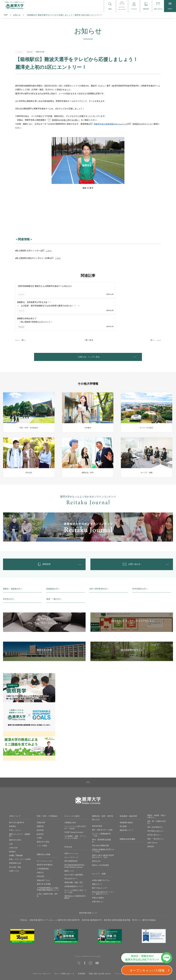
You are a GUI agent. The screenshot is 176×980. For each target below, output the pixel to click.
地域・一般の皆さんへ (156, 811)
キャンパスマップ (71, 830)
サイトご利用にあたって (64, 946)
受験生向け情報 (44, 827)
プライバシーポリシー (42, 946)
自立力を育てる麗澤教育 (74, 847)
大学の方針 (13, 820)
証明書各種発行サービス (74, 859)
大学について (15, 788)
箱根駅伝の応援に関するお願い (65, 120)
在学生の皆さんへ (154, 807)
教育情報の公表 (15, 835)
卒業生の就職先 (98, 870)
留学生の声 (96, 834)
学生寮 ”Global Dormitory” (74, 805)
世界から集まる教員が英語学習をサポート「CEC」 (103, 829)
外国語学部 (41, 795)
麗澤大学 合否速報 (44, 856)
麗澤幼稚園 (117, 892)
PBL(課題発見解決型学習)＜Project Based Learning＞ (75, 838)
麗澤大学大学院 (65, 892)
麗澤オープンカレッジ (48, 892)
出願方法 (40, 845)
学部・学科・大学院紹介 (47, 788)
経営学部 (40, 806)
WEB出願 (40, 849)
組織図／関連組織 (16, 828)
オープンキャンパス (44, 833)
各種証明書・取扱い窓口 (74, 855)
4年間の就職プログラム (101, 853)
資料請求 (151, 819)
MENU (170, 6)
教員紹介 (13, 824)
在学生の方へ (9, 571)
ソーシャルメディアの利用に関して (129, 946)
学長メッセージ (15, 803)
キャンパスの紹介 (72, 788)
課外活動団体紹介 (71, 834)
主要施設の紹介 (70, 795)
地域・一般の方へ (54, 571)
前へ (23, 307)
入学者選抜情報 (43, 841)
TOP (6, 15)
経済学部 (40, 803)
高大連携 (123, 799)
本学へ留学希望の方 (155, 799)
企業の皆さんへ (98, 874)
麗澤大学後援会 (149, 892)
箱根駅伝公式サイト (141, 124)
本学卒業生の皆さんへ (156, 803)
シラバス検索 (42, 818)
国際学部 (40, 799)
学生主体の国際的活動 (100, 818)
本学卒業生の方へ (140, 561)
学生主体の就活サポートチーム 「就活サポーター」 (103, 865)
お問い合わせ (152, 815)
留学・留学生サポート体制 (102, 802)
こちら (49, 251)
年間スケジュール (71, 826)
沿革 (11, 816)
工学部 (39, 810)
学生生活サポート (71, 851)
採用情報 (82, 946)
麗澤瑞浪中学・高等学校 (101, 892)
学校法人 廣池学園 (29, 892)
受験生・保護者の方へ (13, 561)
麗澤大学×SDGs (15, 812)
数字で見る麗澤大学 (17, 795)
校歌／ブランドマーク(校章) (20, 832)
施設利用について (126, 803)
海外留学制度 (97, 798)
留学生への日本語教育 (100, 837)
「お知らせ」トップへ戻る (88, 325)
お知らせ (17, 15)
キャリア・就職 (99, 846)
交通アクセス (14, 843)
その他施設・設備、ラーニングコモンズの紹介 (75, 809)
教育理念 (13, 799)
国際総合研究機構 (127, 811)
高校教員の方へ (53, 561)
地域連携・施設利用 (128, 788)
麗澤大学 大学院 (43, 814)
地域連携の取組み (126, 795)
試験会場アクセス (44, 853)
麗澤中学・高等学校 (81, 892)
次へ (152, 307)
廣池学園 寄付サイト (132, 892)
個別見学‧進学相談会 (45, 837)
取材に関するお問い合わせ (100, 946)
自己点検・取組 (15, 839)
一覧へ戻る (89, 307)
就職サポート (97, 857)
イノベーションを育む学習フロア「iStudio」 (75, 800)
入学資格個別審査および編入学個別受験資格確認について (48, 861)
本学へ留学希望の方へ (99, 561)
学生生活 (68, 819)
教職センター (69, 843)
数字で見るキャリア (100, 860)
